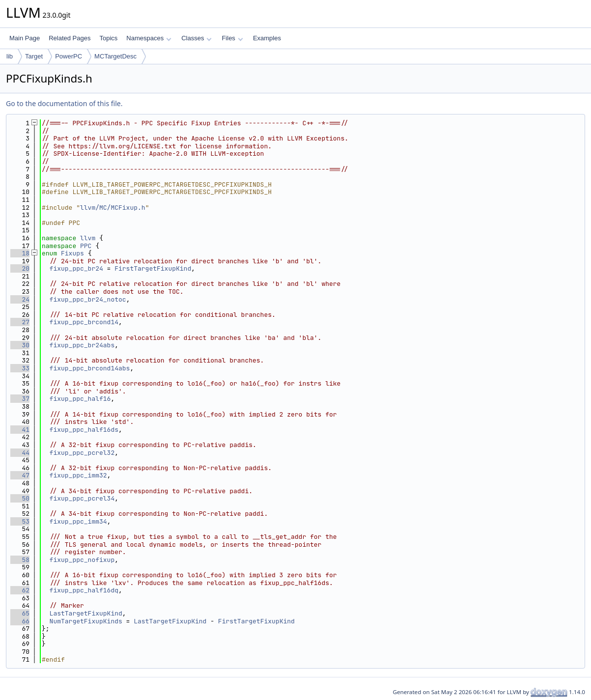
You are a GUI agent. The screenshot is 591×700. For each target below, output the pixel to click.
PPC (86, 246)
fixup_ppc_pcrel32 (82, 453)
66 (20, 621)
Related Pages (70, 38)
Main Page (25, 38)
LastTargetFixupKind (86, 613)
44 (20, 453)
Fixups (72, 253)
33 (20, 368)
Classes (197, 38)
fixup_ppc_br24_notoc (88, 299)
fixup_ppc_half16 (80, 399)
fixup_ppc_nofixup (82, 560)
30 (20, 345)
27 (20, 322)
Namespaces (149, 38)
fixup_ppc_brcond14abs (90, 368)
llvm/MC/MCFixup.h (113, 208)
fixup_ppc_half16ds (84, 430)
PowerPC (69, 56)
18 (20, 253)
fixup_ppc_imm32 (78, 475)
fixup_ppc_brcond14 (84, 322)
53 (20, 521)
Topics (108, 38)
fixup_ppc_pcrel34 (82, 498)
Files (232, 38)
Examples (267, 38)
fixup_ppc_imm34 (78, 521)
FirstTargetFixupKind (153, 268)
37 (20, 399)
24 (20, 299)
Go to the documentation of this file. (64, 103)
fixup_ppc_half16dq (84, 590)
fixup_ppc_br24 (76, 268)
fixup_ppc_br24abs (82, 345)
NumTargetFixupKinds (86, 621)
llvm (88, 238)
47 (20, 475)
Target (34, 56)
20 (20, 268)
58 (20, 560)
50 (20, 498)
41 (20, 430)
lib (10, 56)
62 (20, 590)
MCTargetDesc (115, 56)
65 (20, 613)
